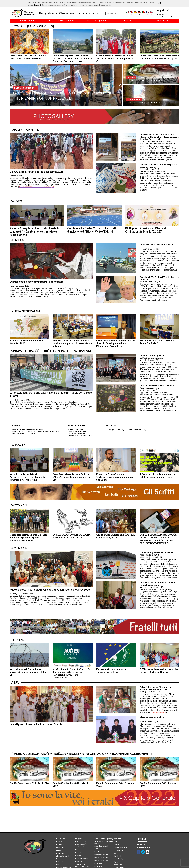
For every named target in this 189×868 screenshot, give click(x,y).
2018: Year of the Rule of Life (104, 842)
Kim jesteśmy (48, 13)
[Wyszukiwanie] (114, 13)
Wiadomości (67, 13)
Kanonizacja (60, 847)
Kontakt (116, 842)
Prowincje (79, 861)
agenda (16, 425)
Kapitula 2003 (99, 863)
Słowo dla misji (118, 859)
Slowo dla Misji (80, 864)
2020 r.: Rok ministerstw (102, 849)
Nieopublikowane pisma (64, 856)
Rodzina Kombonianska (64, 862)
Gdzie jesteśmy (88, 13)
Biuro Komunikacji (100, 852)
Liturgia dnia (118, 856)
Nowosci (78, 856)
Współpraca (118, 844)
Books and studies (81, 844)
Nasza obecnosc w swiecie (84, 853)
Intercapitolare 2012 (101, 855)
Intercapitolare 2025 (101, 860)
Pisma (58, 859)
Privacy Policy (118, 865)
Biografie (59, 842)
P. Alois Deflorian (76, 430)
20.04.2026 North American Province (27, 430)
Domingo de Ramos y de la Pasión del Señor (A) (126, 430)
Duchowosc (60, 844)
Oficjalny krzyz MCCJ (82, 859)
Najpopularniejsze (120, 862)
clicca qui (37, 5)
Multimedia (60, 853)
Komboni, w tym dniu (120, 847)
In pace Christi (118, 850)
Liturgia (59, 850)
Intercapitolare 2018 (101, 858)
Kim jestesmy (80, 850)
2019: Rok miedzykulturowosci (101, 845)
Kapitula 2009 (99, 866)
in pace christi (77, 425)
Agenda (116, 853)
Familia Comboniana (82, 847)
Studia (58, 865)
